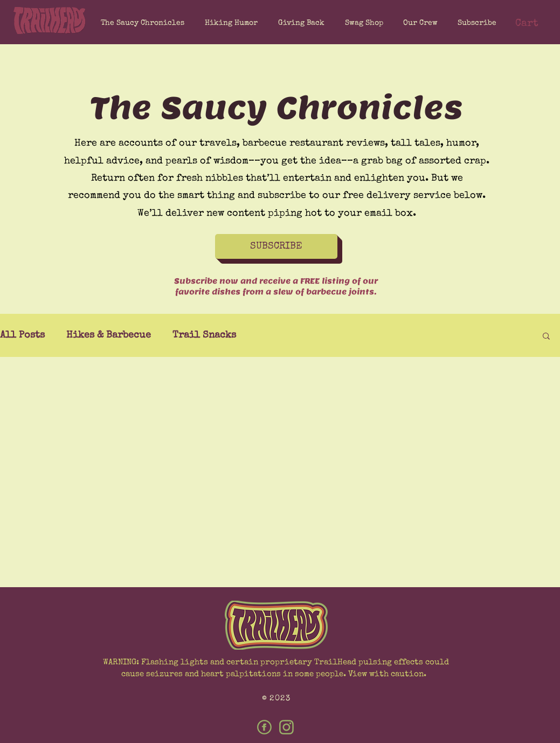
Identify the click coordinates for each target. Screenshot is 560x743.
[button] (475, 23)
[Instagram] (286, 727)
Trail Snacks (204, 335)
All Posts (22, 335)
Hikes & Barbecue (109, 335)
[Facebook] (264, 727)
